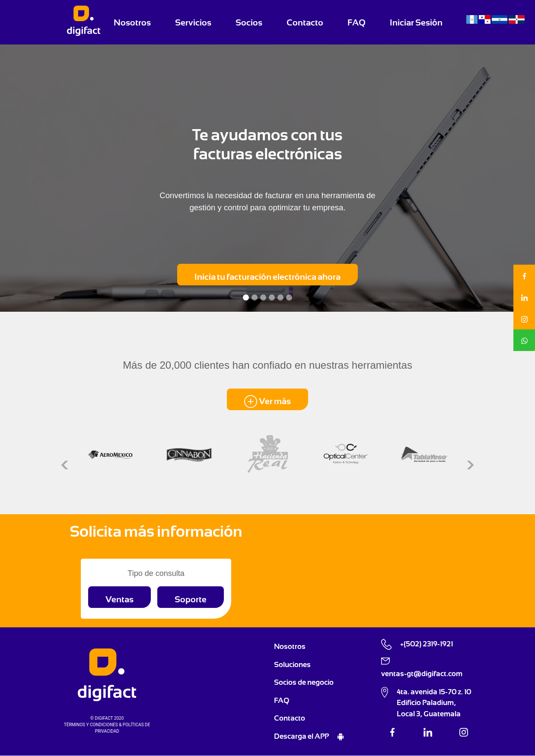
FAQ (357, 22)
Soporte (191, 599)
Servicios (193, 22)
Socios (249, 22)
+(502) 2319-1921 (427, 644)
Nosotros (132, 22)
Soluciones (292, 664)
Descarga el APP (302, 736)
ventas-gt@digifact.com (422, 674)
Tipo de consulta (156, 573)
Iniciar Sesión (416, 22)
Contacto (305, 22)
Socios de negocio (304, 682)
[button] (40, 178)
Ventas (119, 599)
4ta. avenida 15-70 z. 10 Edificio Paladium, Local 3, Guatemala (434, 703)
